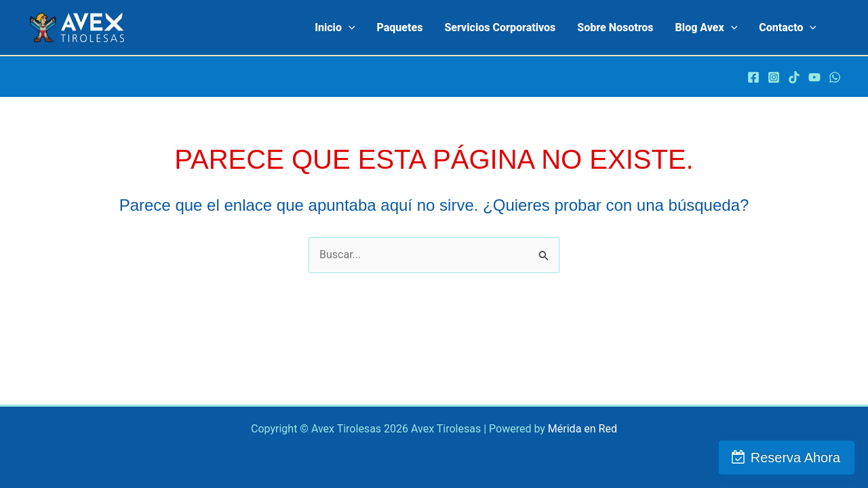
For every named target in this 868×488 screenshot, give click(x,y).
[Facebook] (753, 77)
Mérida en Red (583, 429)
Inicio (335, 28)
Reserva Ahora (795, 457)
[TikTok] (794, 77)
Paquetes (400, 27)
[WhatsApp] (835, 77)
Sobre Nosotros (615, 27)
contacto (788, 28)
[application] (349, 28)
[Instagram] (774, 77)
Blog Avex (707, 28)
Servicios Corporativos (500, 27)
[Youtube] (814, 77)
